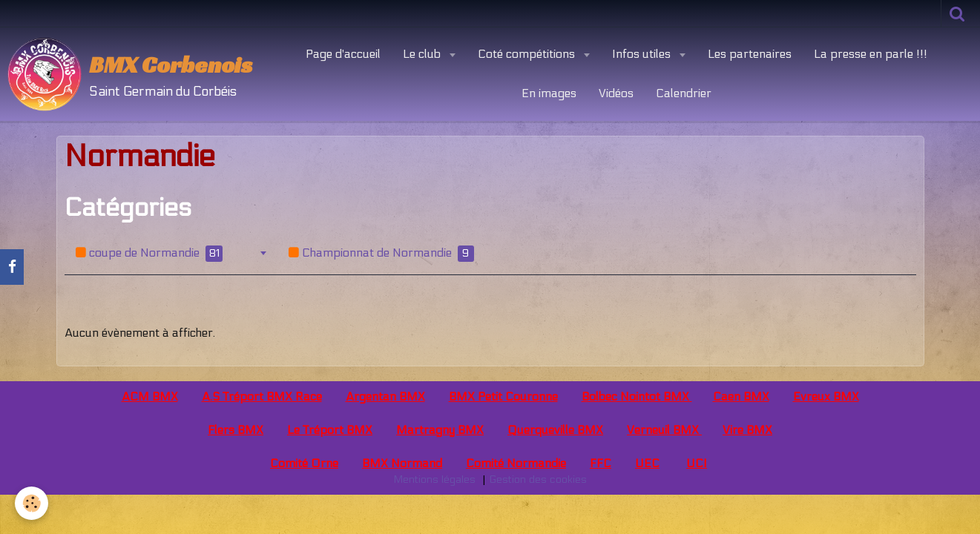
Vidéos (616, 93)
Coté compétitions (528, 54)
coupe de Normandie (149, 254)
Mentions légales (434, 479)
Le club (423, 54)
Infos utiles (643, 54)
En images (549, 93)
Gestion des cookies (538, 479)
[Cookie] (32, 503)
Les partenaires (750, 54)
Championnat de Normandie (381, 254)
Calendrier (684, 93)
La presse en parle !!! (871, 54)
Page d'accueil (343, 54)
